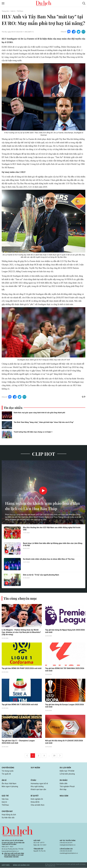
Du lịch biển (65, 768)
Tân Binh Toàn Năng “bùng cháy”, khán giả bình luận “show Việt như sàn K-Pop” (44, 422)
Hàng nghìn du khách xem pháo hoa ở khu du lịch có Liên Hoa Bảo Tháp (40, 506)
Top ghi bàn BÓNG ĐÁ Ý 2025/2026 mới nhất (20, 705)
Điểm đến (64, 784)
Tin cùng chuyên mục (20, 598)
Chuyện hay (7, 812)
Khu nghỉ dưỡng (37, 787)
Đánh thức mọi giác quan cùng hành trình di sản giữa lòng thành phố (39, 413)
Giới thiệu (6, 865)
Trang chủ (5, 11)
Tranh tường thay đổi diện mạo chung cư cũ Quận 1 (33, 432)
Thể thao (20, 11)
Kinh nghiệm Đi (37, 799)
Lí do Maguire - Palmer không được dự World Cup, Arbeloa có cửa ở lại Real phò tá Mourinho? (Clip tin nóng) (21, 632)
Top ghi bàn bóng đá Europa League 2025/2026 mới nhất (65, 706)
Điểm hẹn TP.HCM (67, 771)
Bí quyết (35, 796)
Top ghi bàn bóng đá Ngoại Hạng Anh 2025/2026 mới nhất (65, 631)
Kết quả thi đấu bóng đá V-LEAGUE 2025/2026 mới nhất (64, 742)
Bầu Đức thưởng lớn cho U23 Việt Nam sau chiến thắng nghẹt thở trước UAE (52, 529)
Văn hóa (5, 799)
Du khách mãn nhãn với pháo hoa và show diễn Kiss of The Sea (49, 559)
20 (54, 756)
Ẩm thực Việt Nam (9, 784)
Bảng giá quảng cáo (21, 865)
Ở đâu (33, 780)
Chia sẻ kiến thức (38, 805)
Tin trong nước (8, 771)
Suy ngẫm (35, 768)
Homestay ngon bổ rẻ (39, 784)
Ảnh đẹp (63, 790)
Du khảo (64, 780)
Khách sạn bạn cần (38, 790)
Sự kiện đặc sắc (8, 818)
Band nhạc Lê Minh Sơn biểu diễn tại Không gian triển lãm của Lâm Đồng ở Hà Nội (53, 544)
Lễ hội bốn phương (67, 774)
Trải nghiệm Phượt (67, 787)
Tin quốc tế (6, 774)
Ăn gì (4, 780)
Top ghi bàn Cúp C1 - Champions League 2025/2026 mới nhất (18, 742)
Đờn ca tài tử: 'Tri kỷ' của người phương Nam (41, 575)
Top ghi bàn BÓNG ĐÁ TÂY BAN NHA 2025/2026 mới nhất (65, 670)
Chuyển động (8, 768)
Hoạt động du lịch (9, 815)
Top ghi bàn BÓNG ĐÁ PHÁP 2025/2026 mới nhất (22, 669)
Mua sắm (64, 796)
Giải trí (13, 11)
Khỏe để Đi (35, 802)
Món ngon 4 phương (10, 787)
